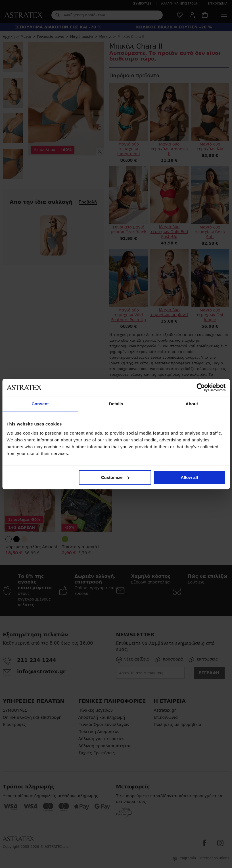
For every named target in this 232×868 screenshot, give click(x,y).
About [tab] (192, 404)
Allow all (189, 477)
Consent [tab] (40, 404)
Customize (115, 477)
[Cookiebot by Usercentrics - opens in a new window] (201, 387)
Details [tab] (116, 404)
